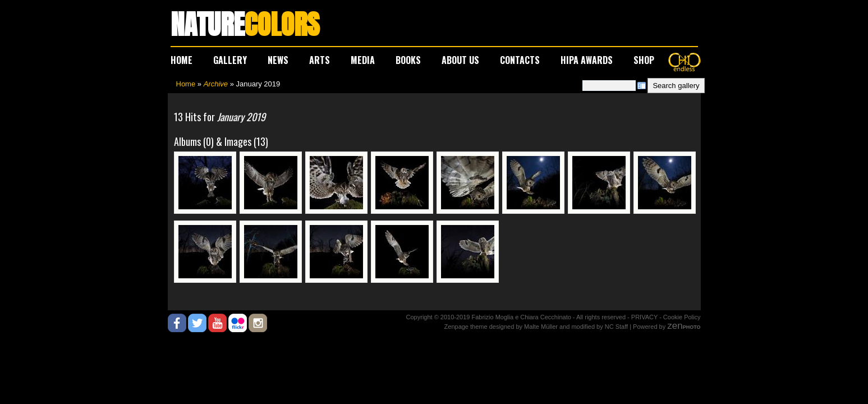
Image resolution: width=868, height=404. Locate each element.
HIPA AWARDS (587, 60)
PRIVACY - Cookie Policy (666, 317)
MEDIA (363, 60)
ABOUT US (460, 60)
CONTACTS (520, 60)
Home (186, 84)
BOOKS (408, 60)
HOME (182, 60)
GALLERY (230, 60)
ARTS (320, 60)
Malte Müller (541, 327)
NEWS (278, 60)
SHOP (644, 60)
